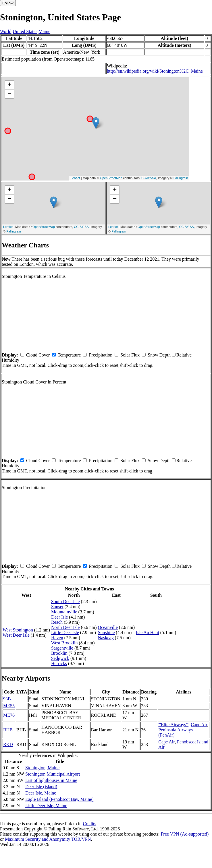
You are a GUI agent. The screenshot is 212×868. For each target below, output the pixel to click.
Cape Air (199, 725)
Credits (89, 824)
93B (7, 699)
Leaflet (75, 178)
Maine (44, 31)
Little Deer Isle (65, 632)
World (6, 31)
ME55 (9, 706)
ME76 (9, 715)
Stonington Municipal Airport (53, 774)
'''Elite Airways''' (173, 725)
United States (25, 31)
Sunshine (106, 632)
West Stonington (18, 630)
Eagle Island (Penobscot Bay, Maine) (59, 799)
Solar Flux (130, 355)
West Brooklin (64, 643)
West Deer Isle (16, 635)
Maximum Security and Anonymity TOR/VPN (48, 839)
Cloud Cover (38, 355)
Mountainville (64, 612)
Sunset (57, 607)
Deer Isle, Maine (41, 793)
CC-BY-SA (149, 178)
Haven (57, 638)
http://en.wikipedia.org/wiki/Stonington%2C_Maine (155, 71)
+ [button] (10, 85)
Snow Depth (159, 355)
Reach (57, 622)
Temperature (69, 355)
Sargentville (62, 648)
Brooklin (59, 653)
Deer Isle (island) (41, 787)
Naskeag (106, 638)
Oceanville (108, 627)
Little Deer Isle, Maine (46, 806)
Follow (8, 3)
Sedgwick (60, 658)
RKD (8, 744)
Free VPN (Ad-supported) (185, 834)
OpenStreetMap (111, 178)
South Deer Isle (65, 601)
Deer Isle (59, 617)
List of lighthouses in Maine (51, 780)
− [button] (10, 94)
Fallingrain (181, 178)
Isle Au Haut (148, 632)
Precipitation (101, 355)
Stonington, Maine (42, 768)
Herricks (59, 663)
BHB (8, 730)
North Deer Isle (65, 627)
